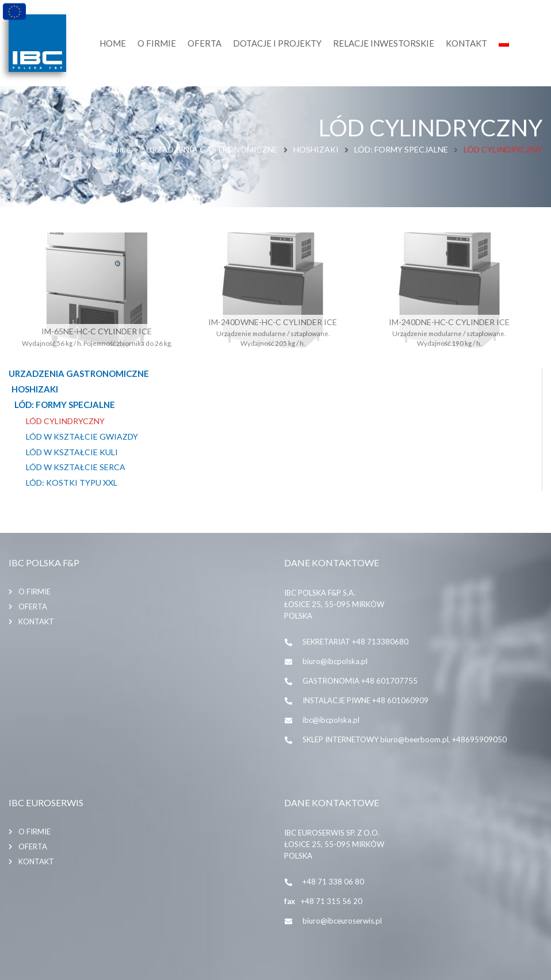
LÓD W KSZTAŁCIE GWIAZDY (82, 437)
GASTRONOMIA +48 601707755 (360, 681)
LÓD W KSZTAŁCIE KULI (72, 452)
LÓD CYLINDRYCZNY (65, 421)
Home (120, 149)
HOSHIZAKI (316, 149)
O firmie (35, 592)
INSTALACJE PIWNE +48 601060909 (366, 700)
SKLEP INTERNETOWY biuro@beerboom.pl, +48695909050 (405, 739)
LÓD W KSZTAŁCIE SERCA (76, 467)
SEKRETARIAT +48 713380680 (355, 642)
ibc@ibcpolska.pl (331, 720)
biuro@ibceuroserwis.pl (342, 921)
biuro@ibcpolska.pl (335, 661)
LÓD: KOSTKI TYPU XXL (72, 483)
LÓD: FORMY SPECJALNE (401, 149)
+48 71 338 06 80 (333, 882)
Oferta (33, 607)
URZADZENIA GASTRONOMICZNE (212, 149)
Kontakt (36, 621)
